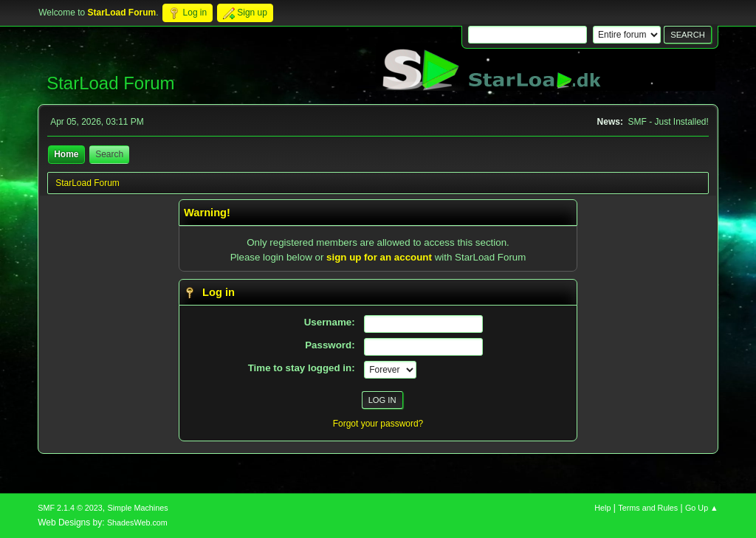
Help (602, 508)
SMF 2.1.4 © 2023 (70, 508)
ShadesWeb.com (137, 523)
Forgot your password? (378, 424)
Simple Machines (138, 508)
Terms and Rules (648, 508)
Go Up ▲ (702, 508)
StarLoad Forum (110, 83)
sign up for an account (379, 257)
